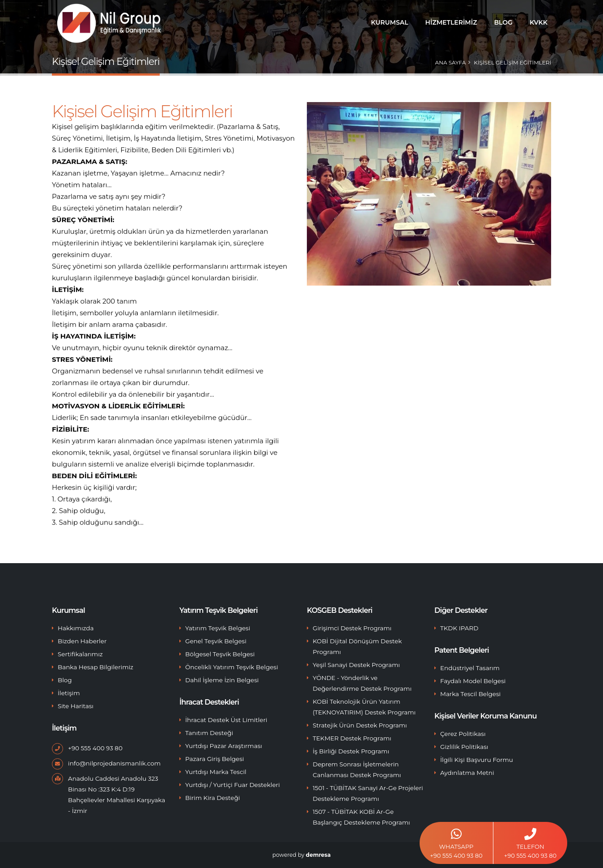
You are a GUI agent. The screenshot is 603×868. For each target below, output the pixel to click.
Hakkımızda (76, 628)
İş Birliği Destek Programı (351, 751)
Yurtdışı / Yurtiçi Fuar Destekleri (233, 785)
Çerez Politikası (463, 734)
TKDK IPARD (459, 628)
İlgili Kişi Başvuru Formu (477, 760)
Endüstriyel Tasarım (470, 668)
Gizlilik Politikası (464, 747)
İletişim (69, 693)
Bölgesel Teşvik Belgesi (220, 654)
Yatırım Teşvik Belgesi (218, 628)
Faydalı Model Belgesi (473, 681)
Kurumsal (389, 22)
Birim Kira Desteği (212, 798)
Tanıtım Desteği (209, 733)
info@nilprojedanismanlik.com (114, 763)
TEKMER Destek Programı (352, 738)
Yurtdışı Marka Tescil (216, 772)
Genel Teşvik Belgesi (216, 641)
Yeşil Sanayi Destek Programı (356, 665)
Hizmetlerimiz (451, 22)
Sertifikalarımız (80, 654)
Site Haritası (76, 706)
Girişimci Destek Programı (352, 628)
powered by (301, 855)
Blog (65, 680)
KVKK (539, 22)
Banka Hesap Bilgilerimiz (96, 667)
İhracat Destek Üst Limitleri (226, 720)
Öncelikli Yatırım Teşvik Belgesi (232, 667)
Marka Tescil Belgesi (470, 694)
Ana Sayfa (451, 62)
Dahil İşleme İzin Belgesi (222, 680)
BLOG (503, 22)
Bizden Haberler (82, 641)
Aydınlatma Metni (467, 773)
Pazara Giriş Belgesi (214, 759)
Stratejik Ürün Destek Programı (360, 725)
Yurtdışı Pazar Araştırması (224, 746)
